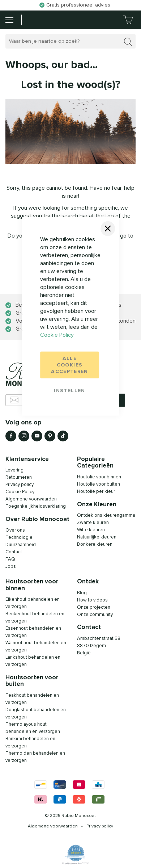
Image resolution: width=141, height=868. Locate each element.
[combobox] (70, 41)
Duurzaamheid (21, 545)
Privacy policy (20, 485)
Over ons (15, 530)
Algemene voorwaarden (53, 826)
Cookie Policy (57, 335)
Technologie (19, 538)
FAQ (10, 559)
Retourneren (19, 477)
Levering (14, 470)
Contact (14, 552)
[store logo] (39, 20)
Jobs (11, 567)
